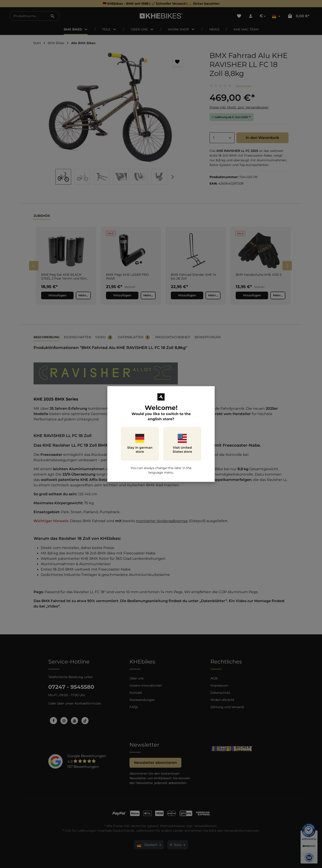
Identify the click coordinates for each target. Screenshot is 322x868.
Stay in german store (140, 444)
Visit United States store (182, 444)
